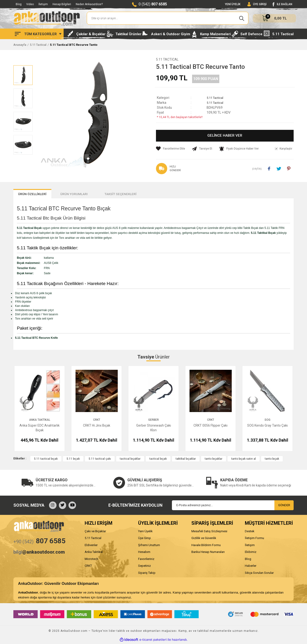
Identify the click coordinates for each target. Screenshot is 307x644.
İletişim (43, 4)
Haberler (251, 567)
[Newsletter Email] (233, 506)
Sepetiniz (144, 567)
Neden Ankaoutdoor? (89, 4)
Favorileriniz (146, 560)
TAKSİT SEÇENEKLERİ (150, 195)
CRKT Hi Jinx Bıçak (97, 426)
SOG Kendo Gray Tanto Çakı (267, 426)
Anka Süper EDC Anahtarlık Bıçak (40, 429)
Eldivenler (91, 546)
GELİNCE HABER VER (225, 136)
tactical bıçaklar (130, 460)
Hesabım (144, 553)
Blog (19, 4)
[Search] (168, 18)
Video (30, 4)
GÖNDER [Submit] (284, 506)
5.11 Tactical (167, 59)
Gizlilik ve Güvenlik (204, 539)
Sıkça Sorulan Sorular (259, 574)
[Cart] (274, 18)
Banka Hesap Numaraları (208, 553)
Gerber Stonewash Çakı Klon (154, 429)
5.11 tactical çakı (100, 460)
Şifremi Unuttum (149, 546)
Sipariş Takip (147, 574)
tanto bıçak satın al (244, 460)
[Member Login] (257, 4)
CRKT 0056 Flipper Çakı (210, 426)
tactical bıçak (158, 460)
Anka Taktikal (40, 421)
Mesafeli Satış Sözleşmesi (209, 532)
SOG (267, 421)
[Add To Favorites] (171, 149)
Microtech (91, 560)
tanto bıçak (272, 460)
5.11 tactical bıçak (46, 460)
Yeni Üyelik (145, 532)
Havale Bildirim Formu (206, 546)
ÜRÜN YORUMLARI (92, 195)
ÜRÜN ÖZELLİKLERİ (38, 195)
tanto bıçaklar (214, 460)
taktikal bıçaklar (186, 460)
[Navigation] (38, 34)
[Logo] (47, 18)
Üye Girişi (144, 539)
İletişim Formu (254, 539)
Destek (250, 532)
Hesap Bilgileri (62, 4)
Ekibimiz (251, 553)
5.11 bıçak (73, 460)
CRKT (97, 421)
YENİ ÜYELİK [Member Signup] (233, 4)
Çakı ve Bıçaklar (95, 532)
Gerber (153, 421)
